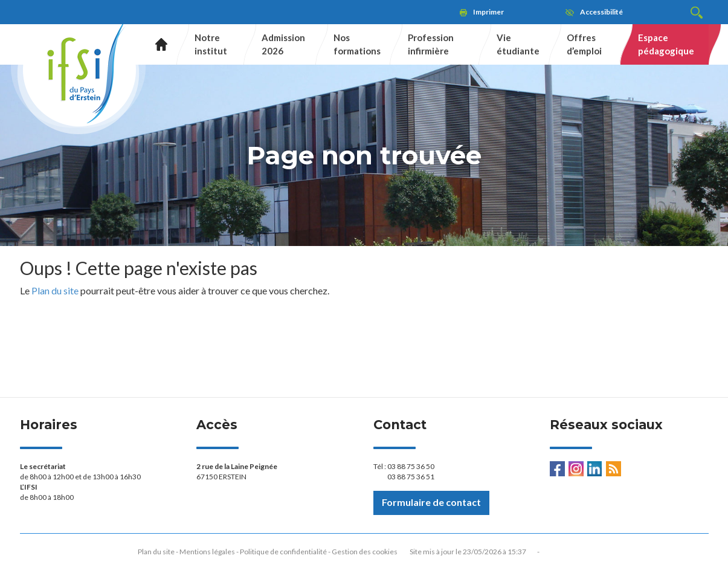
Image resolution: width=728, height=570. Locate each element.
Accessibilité (601, 12)
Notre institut (211, 44)
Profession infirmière (431, 44)
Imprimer (488, 12)
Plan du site (55, 290)
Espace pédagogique (666, 44)
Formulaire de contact (431, 502)
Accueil (157, 44)
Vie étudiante (518, 44)
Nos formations (357, 44)
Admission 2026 (283, 44)
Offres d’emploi (584, 44)
